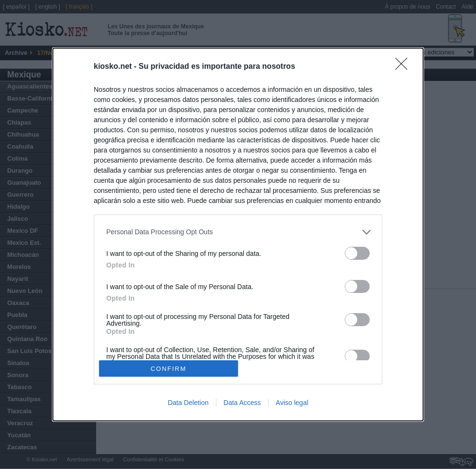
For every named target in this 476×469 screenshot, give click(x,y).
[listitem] (238, 232)
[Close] (404, 67)
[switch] (357, 253)
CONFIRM (169, 368)
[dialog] (238, 235)
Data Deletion (188, 403)
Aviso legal (292, 403)
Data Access (242, 403)
